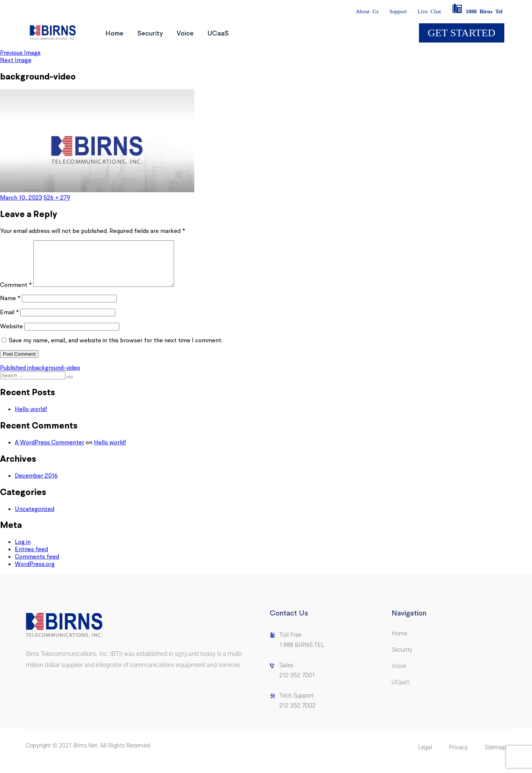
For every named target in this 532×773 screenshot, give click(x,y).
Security (157, 33)
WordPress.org (35, 573)
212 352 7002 (297, 714)
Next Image (16, 60)
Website (11, 335)
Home (117, 33)
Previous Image (20, 52)
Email (9, 321)
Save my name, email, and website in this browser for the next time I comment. (116, 349)
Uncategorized (35, 518)
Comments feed (37, 565)
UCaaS (234, 33)
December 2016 (36, 484)
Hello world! (31, 418)
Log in (23, 550)
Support (398, 11)
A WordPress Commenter (50, 451)
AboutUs (367, 11)
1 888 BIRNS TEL (302, 654)
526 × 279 (57, 197)
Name (10, 307)
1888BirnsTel (477, 11)
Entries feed (31, 558)
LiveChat (429, 11)
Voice (197, 33)
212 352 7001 (297, 684)
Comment (16, 294)
